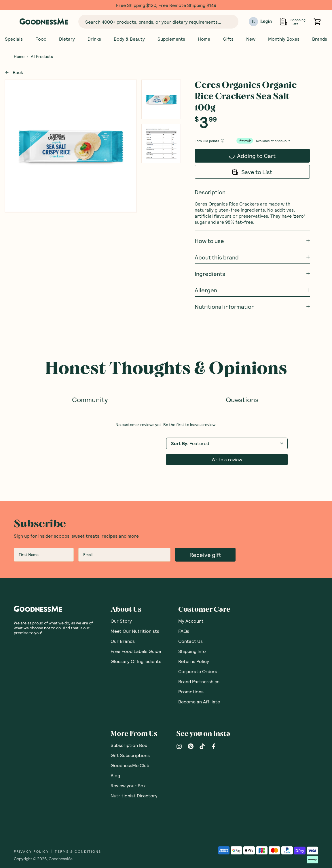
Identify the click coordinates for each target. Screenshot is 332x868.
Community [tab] (90, 399)
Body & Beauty (129, 39)
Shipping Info (192, 651)
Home (204, 39)
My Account (191, 621)
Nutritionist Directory (134, 795)
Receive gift (205, 555)
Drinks (94, 39)
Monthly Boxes (284, 39)
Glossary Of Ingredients (136, 661)
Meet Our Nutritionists (135, 631)
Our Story (121, 621)
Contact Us (190, 641)
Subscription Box (129, 745)
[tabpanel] (166, 444)
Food (41, 39)
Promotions (191, 691)
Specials (14, 39)
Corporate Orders (198, 671)
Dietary (67, 39)
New (251, 39)
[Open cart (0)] (317, 22)
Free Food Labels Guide (136, 651)
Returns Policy (194, 661)
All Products (42, 57)
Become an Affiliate (199, 702)
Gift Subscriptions (130, 755)
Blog (115, 775)
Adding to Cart (251, 157)
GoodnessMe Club (130, 765)
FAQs (184, 631)
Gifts (228, 39)
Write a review (227, 459)
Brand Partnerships (199, 681)
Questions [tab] (242, 399)
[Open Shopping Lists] (283, 22)
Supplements (171, 39)
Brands (320, 39)
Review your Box (128, 785)
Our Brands (123, 641)
